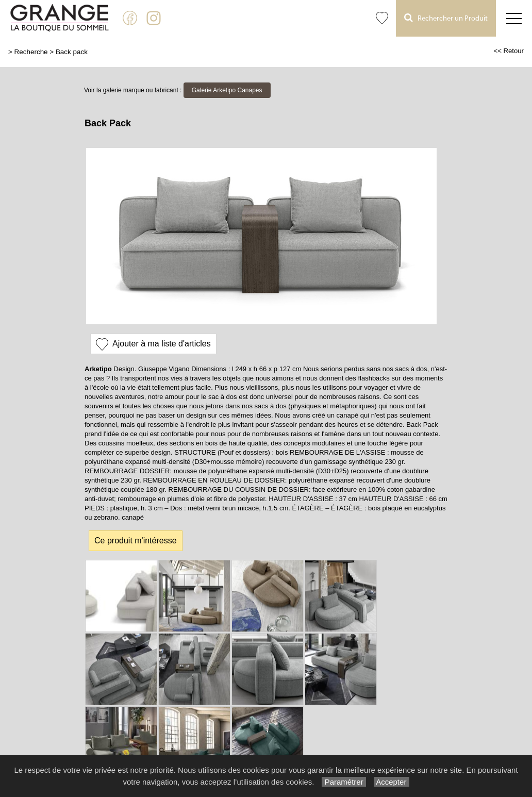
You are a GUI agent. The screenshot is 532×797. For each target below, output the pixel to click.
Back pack (72, 52)
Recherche (31, 52)
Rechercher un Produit (446, 18)
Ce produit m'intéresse (136, 541)
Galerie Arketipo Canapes (227, 90)
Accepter (392, 782)
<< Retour (509, 51)
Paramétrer (344, 782)
